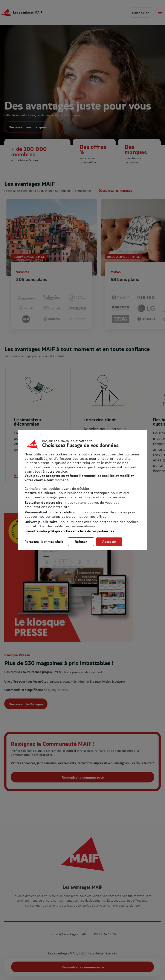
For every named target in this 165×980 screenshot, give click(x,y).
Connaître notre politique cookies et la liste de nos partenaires (69, 531)
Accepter (109, 542)
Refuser (81, 542)
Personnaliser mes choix (44, 542)
